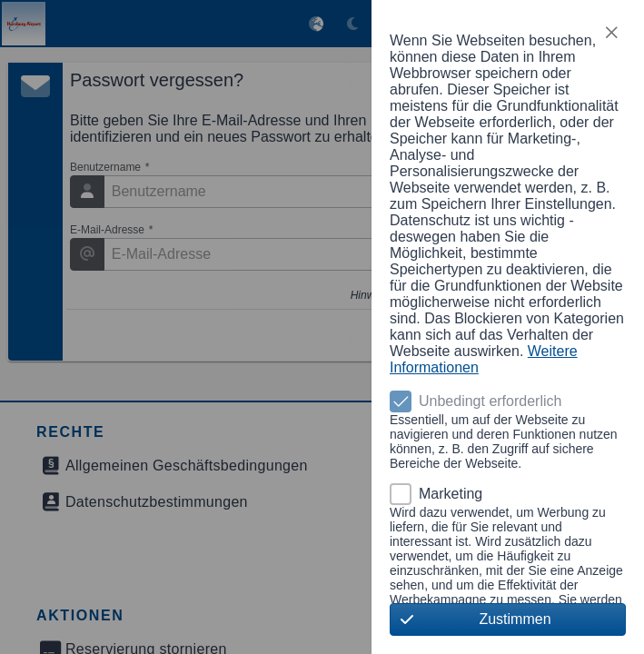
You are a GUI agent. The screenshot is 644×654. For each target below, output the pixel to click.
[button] (611, 33)
